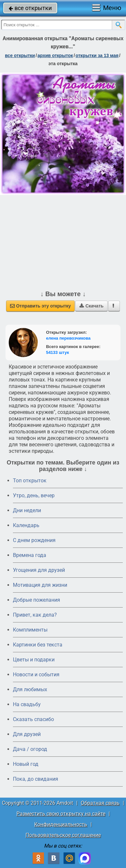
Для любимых (30, 689)
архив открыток (55, 55)
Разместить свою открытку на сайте (61, 814)
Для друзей (27, 734)
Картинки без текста (38, 645)
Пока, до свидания (36, 779)
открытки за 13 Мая (97, 55)
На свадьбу (27, 704)
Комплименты (30, 630)
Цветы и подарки (34, 660)
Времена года (30, 555)
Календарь (26, 525)
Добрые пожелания (37, 600)
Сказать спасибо (33, 719)
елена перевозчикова (68, 338)
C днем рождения (34, 540)
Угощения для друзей (39, 570)
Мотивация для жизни (40, 585)
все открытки (30, 8)
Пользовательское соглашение (63, 835)
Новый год (26, 764)
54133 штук (57, 352)
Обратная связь (100, 803)
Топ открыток (30, 481)
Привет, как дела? (35, 615)
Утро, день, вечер (34, 495)
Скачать (91, 306)
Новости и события (36, 675)
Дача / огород (30, 749)
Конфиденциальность (61, 824)
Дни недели (27, 510)
